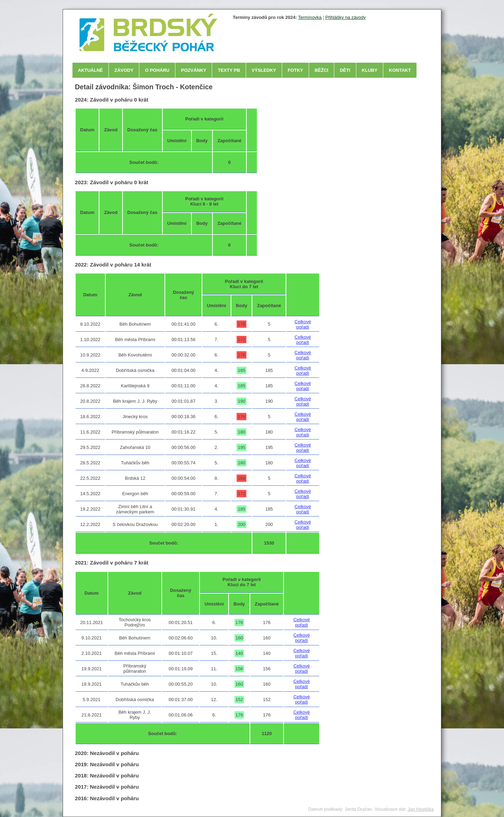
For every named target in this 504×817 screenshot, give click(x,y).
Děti (345, 70)
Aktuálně (91, 70)
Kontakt (400, 70)
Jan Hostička (421, 809)
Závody (124, 70)
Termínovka (310, 17)
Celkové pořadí (303, 324)
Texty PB (229, 70)
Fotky (295, 70)
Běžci (321, 70)
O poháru (157, 70)
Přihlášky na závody (345, 17)
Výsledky (264, 70)
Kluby (370, 70)
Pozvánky (194, 70)
